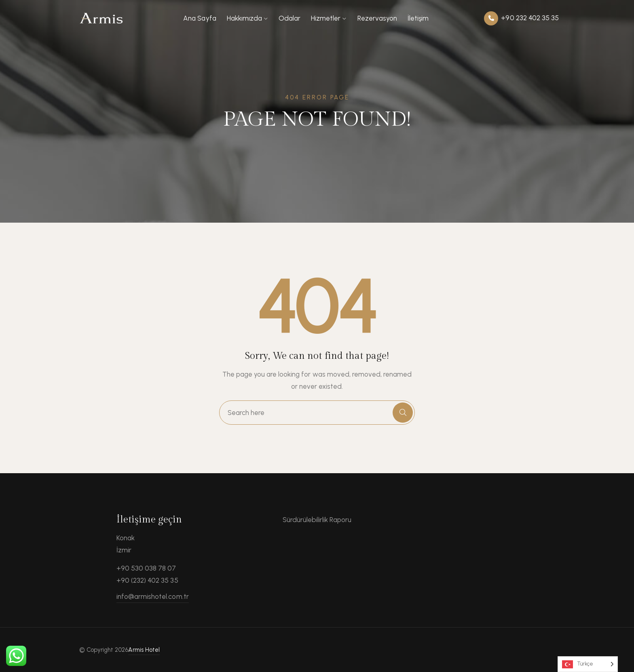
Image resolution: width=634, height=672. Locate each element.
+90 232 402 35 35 (521, 18)
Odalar (290, 18)
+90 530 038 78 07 (146, 568)
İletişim (418, 18)
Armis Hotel (144, 650)
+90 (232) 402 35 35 (147, 580)
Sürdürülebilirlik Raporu (317, 520)
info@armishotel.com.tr (153, 596)
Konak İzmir (126, 544)
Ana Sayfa (200, 18)
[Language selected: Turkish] (588, 664)
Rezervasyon (377, 18)
